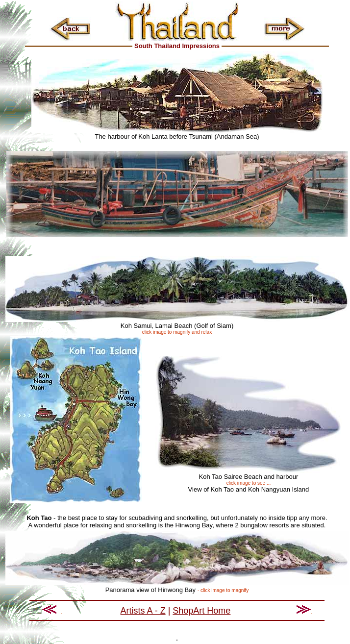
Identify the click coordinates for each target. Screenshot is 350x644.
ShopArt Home (201, 611)
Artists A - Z (143, 611)
